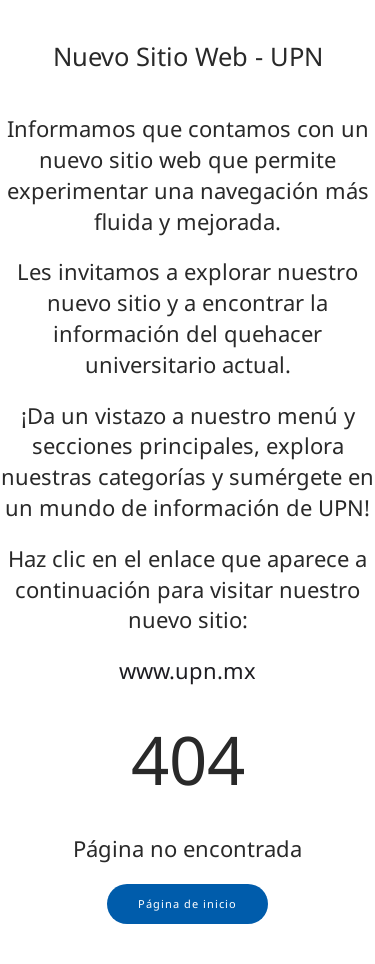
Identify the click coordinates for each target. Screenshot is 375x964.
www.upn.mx (187, 670)
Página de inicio (187, 903)
